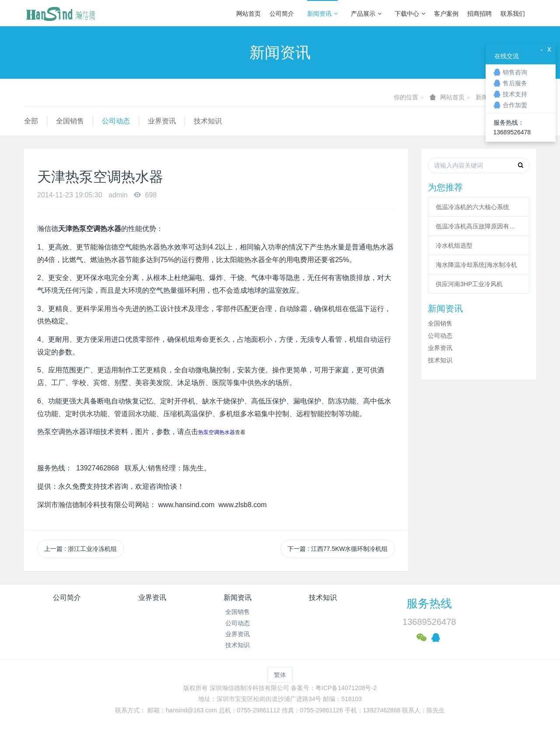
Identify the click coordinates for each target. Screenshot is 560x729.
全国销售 (70, 121)
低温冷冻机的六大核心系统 (472, 207)
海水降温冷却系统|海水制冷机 (476, 265)
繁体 (280, 675)
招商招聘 (479, 14)
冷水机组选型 (454, 245)
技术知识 (208, 121)
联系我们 (513, 14)
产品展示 (366, 14)
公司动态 (116, 121)
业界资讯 (162, 121)
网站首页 (248, 14)
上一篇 (80, 549)
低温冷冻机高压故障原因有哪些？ (479, 226)
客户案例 (446, 14)
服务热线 (429, 603)
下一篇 (338, 549)
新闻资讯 (322, 14)
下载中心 (410, 14)
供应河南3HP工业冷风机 (469, 284)
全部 (31, 121)
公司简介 (282, 14)
